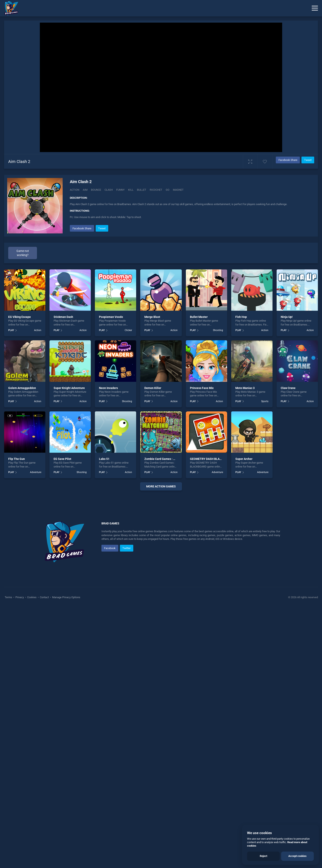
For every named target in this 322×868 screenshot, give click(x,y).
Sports (265, 401)
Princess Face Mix (202, 388)
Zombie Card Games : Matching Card (168, 459)
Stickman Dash (63, 317)
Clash (109, 190)
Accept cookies (297, 856)
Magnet (178, 190)
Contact (44, 721)
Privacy (20, 721)
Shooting (218, 330)
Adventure (36, 472)
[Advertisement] (161, 556)
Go (168, 190)
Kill (131, 190)
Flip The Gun (17, 459)
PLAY (11, 330)
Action (75, 190)
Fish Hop (241, 317)
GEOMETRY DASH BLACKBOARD (211, 459)
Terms (9, 721)
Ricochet (156, 190)
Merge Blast (152, 317)
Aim (85, 190)
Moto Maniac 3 (245, 388)
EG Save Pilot (62, 459)
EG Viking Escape (20, 317)
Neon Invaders (108, 388)
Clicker (128, 330)
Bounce (96, 190)
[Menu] (315, 8)
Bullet (142, 190)
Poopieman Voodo (111, 317)
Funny (120, 190)
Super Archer (244, 459)
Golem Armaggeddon (22, 388)
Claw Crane (288, 388)
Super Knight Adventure (69, 388)
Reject (263, 856)
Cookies (32, 721)
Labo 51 (104, 459)
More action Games (161, 486)
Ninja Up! (287, 317)
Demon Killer (153, 388)
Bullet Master (199, 317)
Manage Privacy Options (66, 721)
